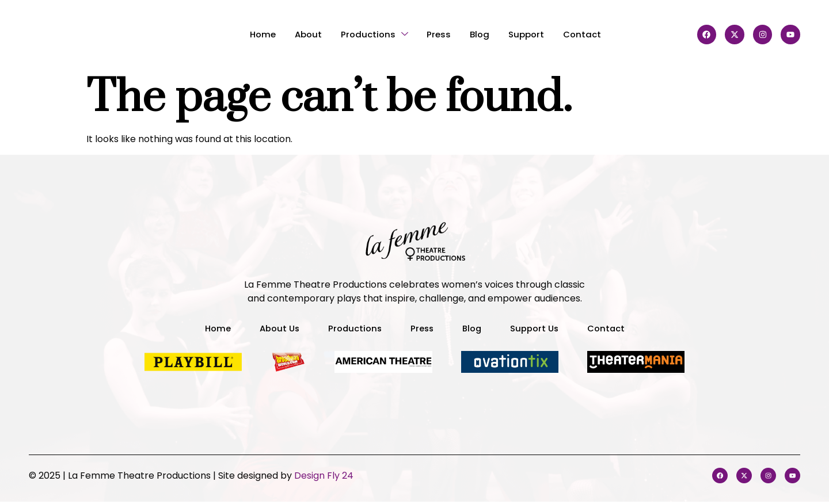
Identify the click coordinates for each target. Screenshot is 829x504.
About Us (274, 328)
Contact (599, 34)
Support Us (538, 328)
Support (537, 34)
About (297, 34)
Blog (485, 34)
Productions (369, 34)
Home (246, 34)
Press (439, 34)
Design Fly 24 (324, 476)
